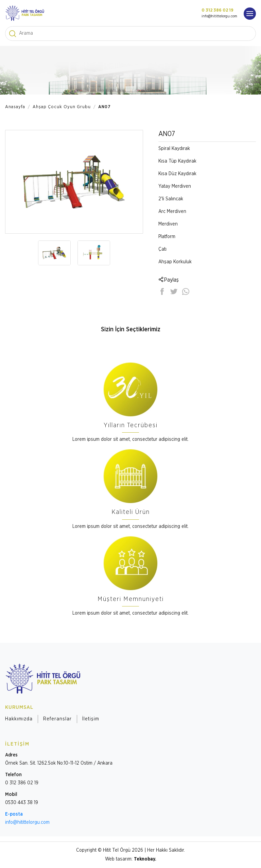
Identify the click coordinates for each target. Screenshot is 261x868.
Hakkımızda (19, 719)
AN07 (105, 107)
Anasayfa (15, 107)
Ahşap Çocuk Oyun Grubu (62, 107)
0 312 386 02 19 (217, 10)
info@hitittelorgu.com (219, 16)
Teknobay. (145, 859)
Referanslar (57, 719)
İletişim (91, 719)
